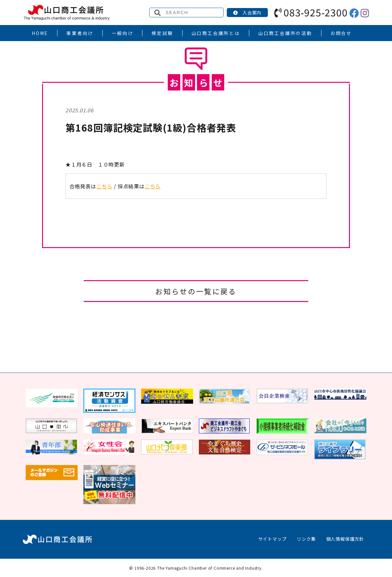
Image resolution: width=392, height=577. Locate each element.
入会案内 (247, 13)
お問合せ (341, 33)
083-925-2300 (311, 12)
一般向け (122, 33)
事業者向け (80, 33)
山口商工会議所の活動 (285, 33)
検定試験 (162, 33)
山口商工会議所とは (216, 33)
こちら (104, 186)
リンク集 (306, 539)
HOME (40, 33)
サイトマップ (273, 539)
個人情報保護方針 (345, 539)
